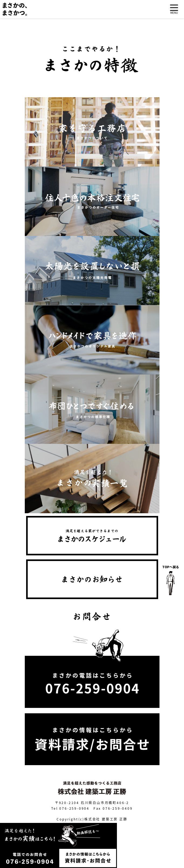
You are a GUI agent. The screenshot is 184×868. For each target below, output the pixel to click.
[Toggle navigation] (174, 9)
